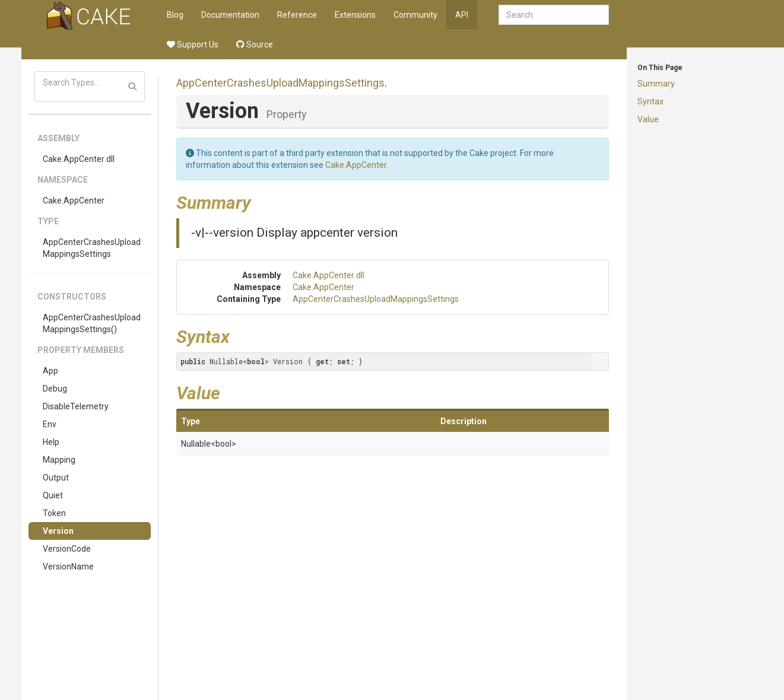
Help (51, 442)
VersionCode (67, 549)
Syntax (650, 101)
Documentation (230, 15)
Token (54, 513)
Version (58, 531)
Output (56, 478)
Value (648, 119)
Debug (55, 389)
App (50, 371)
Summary (656, 84)
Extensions (355, 15)
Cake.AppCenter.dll (79, 159)
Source (255, 44)
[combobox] (554, 15)
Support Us (193, 44)
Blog (175, 15)
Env (50, 424)
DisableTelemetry (76, 406)
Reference (297, 15)
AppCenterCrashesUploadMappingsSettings (92, 248)
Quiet (53, 495)
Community (415, 15)
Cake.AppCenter (74, 201)
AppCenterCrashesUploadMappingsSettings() (92, 323)
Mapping (59, 460)
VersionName (68, 567)
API (462, 15)
